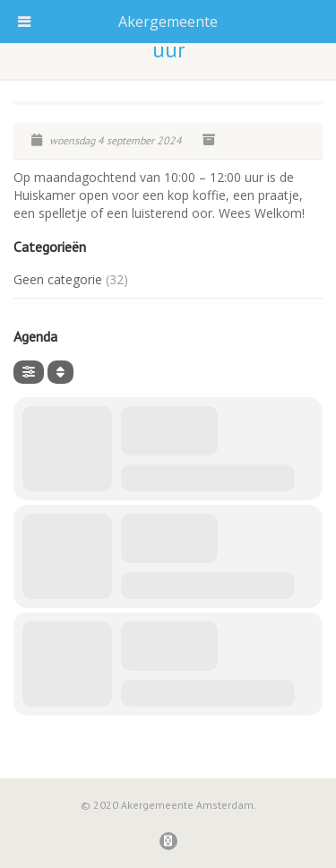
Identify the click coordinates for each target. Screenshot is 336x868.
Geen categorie (58, 279)
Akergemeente (168, 22)
